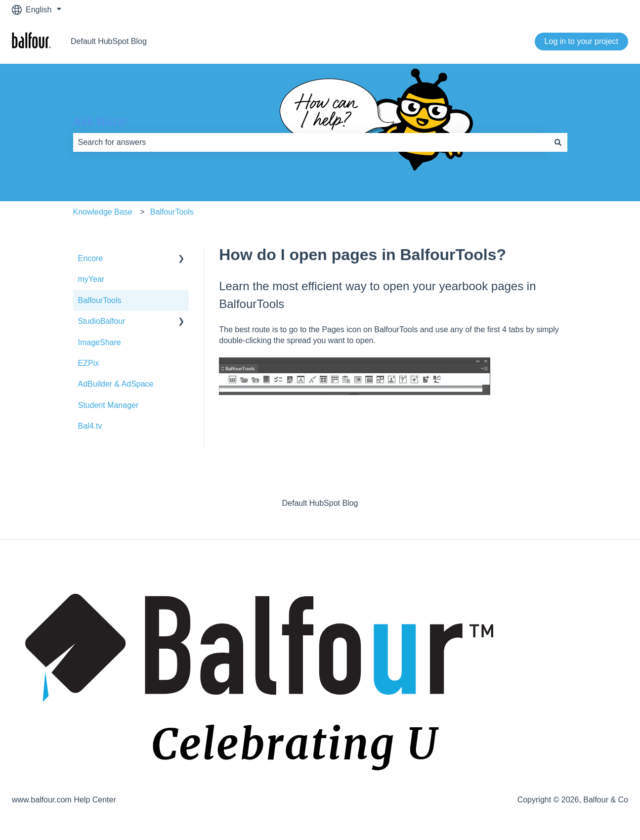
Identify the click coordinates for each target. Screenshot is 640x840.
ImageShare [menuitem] (100, 342)
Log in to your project (581, 41)
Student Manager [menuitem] (108, 405)
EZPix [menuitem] (89, 363)
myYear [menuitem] (91, 279)
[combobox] (311, 142)
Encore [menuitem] (91, 258)
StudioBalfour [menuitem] (102, 321)
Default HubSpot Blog (109, 41)
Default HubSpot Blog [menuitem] (320, 503)
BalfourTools (172, 212)
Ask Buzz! (100, 122)
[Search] (558, 142)
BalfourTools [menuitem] (100, 300)
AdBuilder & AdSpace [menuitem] (116, 384)
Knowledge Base (103, 212)
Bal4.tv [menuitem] (90, 426)
